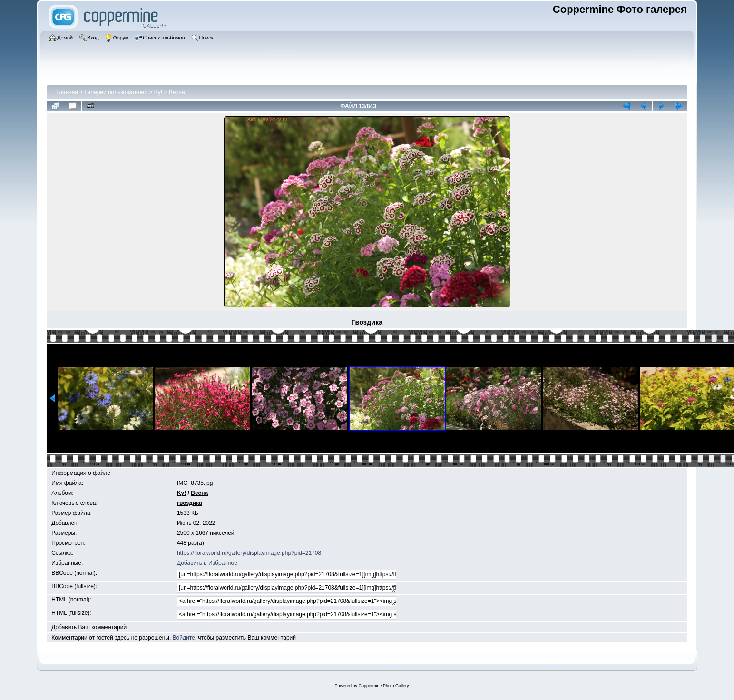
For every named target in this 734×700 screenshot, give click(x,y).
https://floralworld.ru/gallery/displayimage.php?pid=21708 (249, 553)
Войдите (184, 638)
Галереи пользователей (116, 92)
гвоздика (190, 503)
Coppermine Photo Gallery (383, 686)
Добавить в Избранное (207, 563)
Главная (67, 92)
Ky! (158, 92)
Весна (177, 92)
